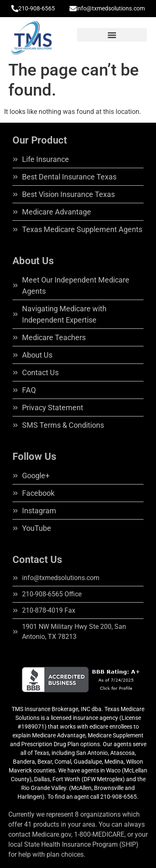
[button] (112, 35)
